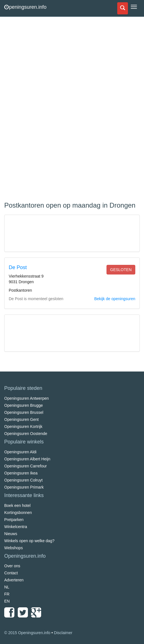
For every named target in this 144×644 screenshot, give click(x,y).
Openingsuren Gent (21, 419)
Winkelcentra (16, 527)
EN (7, 601)
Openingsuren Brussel (24, 412)
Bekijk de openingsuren (115, 299)
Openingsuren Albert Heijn (27, 459)
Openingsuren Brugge (24, 405)
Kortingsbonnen (18, 513)
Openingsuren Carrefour (26, 466)
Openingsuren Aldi (20, 452)
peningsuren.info (25, 7)
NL (7, 587)
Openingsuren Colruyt (23, 480)
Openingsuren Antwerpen (26, 398)
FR (7, 594)
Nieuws (11, 534)
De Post (18, 267)
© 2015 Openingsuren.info (27, 633)
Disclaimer (63, 633)
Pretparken (14, 520)
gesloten (121, 270)
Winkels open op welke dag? (29, 541)
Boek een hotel (17, 505)
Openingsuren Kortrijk (23, 427)
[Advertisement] (46, 110)
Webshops (14, 548)
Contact (11, 573)
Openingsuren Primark (24, 487)
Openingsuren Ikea (21, 473)
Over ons (12, 566)
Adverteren (14, 580)
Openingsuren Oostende (26, 434)
